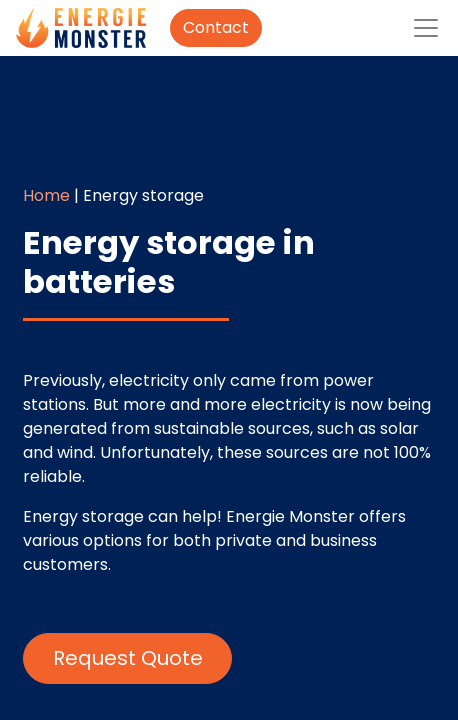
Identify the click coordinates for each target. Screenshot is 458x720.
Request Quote (128, 658)
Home (46, 195)
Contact (216, 27)
